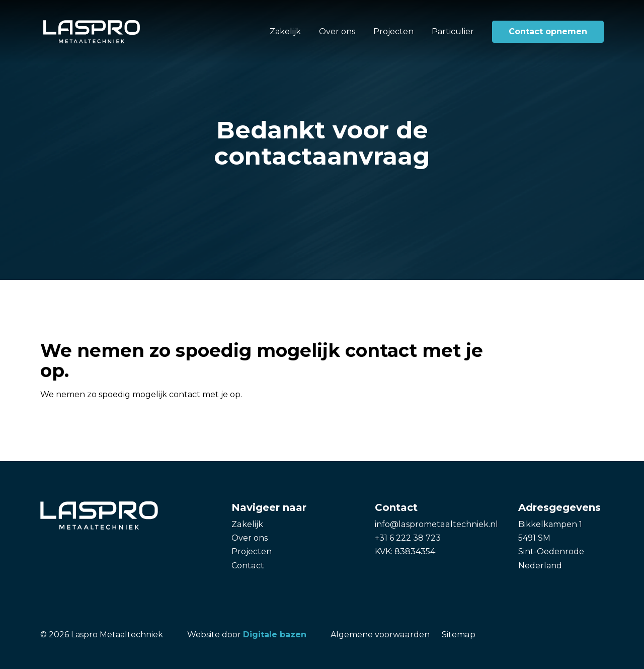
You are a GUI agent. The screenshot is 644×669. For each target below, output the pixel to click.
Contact (248, 566)
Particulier (453, 31)
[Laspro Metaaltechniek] (92, 32)
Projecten (393, 31)
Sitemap (457, 635)
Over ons (337, 31)
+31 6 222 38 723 (408, 538)
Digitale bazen (275, 635)
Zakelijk (285, 31)
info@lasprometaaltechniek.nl (436, 524)
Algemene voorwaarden (380, 635)
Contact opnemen (548, 31)
